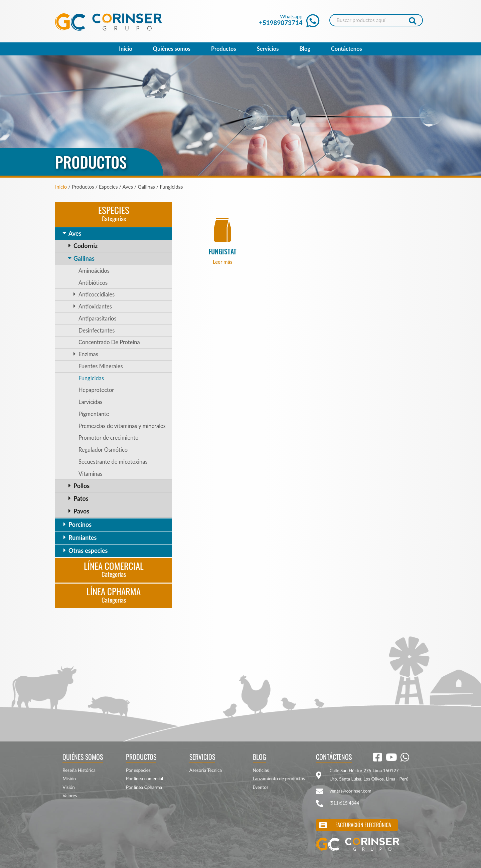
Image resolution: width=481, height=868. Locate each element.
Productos (224, 49)
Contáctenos (347, 49)
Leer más (223, 262)
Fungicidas (91, 378)
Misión (69, 779)
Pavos (81, 511)
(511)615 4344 (344, 803)
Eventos (261, 787)
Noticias (261, 770)
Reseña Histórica (79, 770)
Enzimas (88, 354)
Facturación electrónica (363, 825)
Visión (69, 787)
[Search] (376, 20)
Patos (81, 498)
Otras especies (88, 551)
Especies (114, 213)
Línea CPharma (114, 594)
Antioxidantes (95, 306)
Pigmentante (94, 414)
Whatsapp (289, 20)
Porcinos (80, 524)
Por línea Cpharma (144, 787)
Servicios (268, 49)
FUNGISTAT (222, 252)
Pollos (82, 486)
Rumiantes (83, 537)
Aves (75, 233)
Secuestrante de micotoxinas (113, 462)
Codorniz (86, 246)
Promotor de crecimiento (109, 438)
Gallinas (84, 258)
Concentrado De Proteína (109, 342)
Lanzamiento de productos (279, 779)
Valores (70, 796)
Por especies (138, 770)
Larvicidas (91, 402)
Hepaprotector (96, 390)
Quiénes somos (172, 49)
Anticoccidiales (97, 294)
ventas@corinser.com (350, 791)
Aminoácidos (94, 271)
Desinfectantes (97, 331)
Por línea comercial (144, 779)
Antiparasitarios (98, 318)
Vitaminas (90, 474)
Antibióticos (93, 283)
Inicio (126, 49)
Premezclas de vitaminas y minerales (122, 426)
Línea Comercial (114, 569)
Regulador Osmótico (103, 450)
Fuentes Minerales (101, 366)
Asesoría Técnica (206, 770)
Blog (305, 49)
